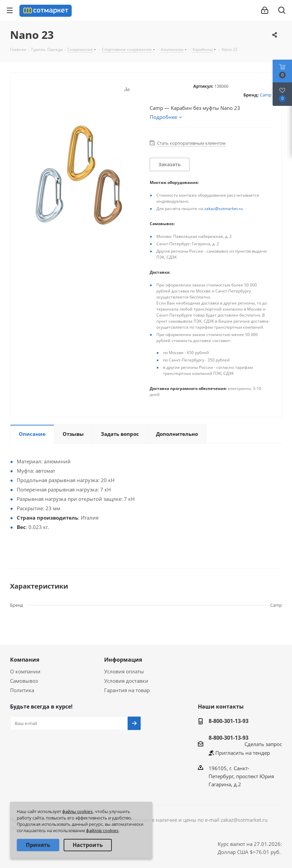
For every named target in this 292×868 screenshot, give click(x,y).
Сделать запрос (263, 744)
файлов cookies (102, 830)
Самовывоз (24, 681)
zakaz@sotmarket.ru (224, 209)
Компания (25, 660)
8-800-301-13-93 (229, 721)
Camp (266, 95)
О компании (25, 671)
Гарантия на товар (127, 690)
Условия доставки (126, 681)
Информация (123, 660)
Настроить (88, 845)
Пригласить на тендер (243, 753)
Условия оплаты (124, 671)
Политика (22, 690)
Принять (38, 845)
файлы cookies (78, 811)
